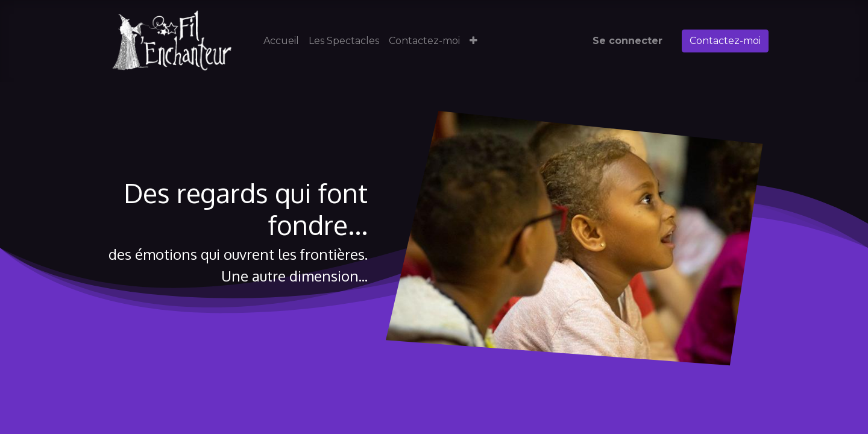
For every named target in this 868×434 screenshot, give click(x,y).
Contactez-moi (725, 41)
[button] (473, 41)
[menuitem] (281, 41)
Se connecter (627, 41)
